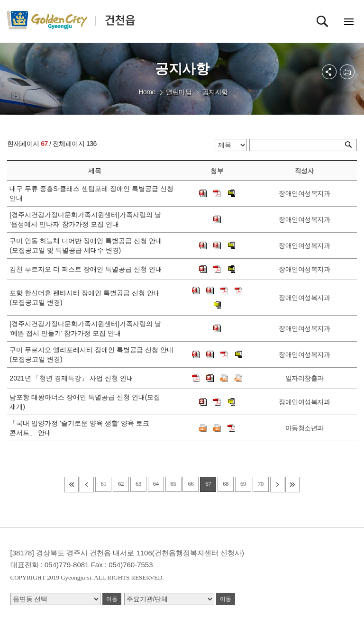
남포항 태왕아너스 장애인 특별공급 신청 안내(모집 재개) (85, 402)
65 (173, 484)
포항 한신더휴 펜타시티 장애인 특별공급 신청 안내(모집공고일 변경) (85, 298)
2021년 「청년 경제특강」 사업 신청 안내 (73, 378)
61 (103, 484)
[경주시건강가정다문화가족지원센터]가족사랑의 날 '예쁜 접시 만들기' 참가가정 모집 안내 (85, 328)
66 (191, 484)
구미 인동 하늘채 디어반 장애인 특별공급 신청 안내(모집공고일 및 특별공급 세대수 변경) (86, 245)
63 (138, 484)
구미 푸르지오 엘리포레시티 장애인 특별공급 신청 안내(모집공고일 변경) (91, 354)
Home (147, 92)
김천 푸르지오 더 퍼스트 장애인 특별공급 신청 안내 (87, 269)
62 (121, 484)
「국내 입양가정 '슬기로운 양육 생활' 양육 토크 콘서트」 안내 (79, 428)
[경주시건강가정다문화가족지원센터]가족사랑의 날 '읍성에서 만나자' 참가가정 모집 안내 (85, 219)
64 (156, 484)
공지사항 (215, 92)
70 (261, 484)
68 (226, 484)
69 (243, 484)
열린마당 (179, 92)
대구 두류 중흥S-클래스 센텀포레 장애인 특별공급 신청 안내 (91, 193)
